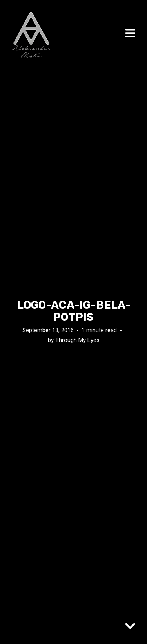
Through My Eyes (77, 340)
